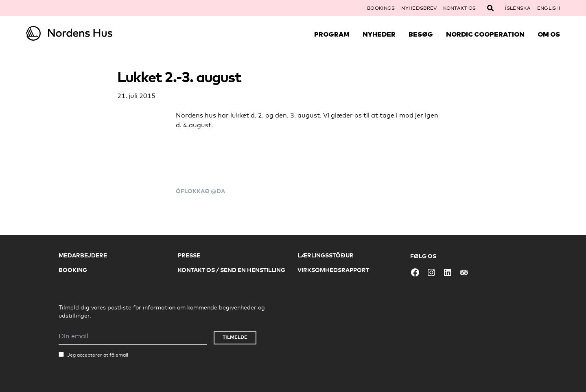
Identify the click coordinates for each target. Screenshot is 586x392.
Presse (189, 255)
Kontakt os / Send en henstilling (232, 270)
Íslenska (518, 8)
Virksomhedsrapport (333, 270)
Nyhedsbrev (419, 8)
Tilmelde (235, 337)
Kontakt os (459, 8)
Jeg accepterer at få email (98, 355)
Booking (73, 270)
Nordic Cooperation (485, 34)
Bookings (381, 8)
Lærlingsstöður (326, 255)
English (549, 8)
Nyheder (379, 34)
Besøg (421, 34)
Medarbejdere (83, 255)
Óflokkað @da (200, 191)
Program (332, 34)
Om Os (549, 34)
